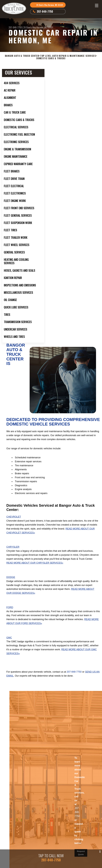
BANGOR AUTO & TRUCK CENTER (22, 56)
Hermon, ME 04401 (45, 27)
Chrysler (13, 547)
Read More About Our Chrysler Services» (35, 563)
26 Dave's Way (30, 27)
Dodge (11, 577)
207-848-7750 (45, 11)
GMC (9, 638)
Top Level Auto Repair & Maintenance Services (68, 56)
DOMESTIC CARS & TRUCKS (51, 58)
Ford (10, 607)
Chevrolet (14, 517)
